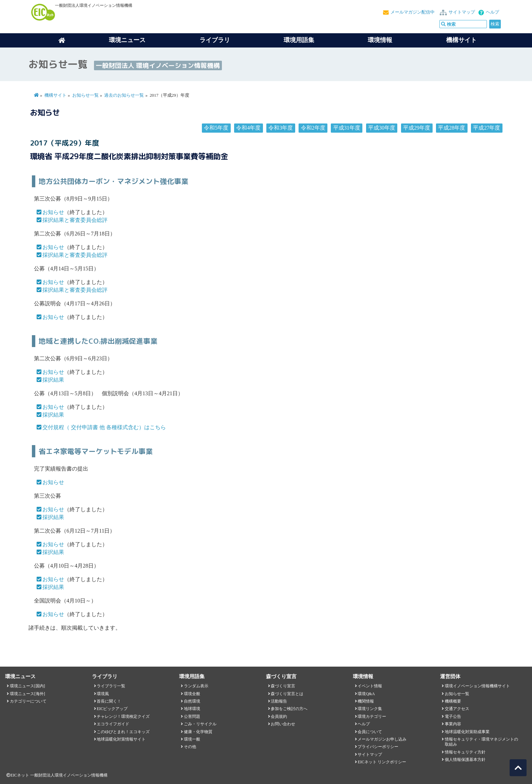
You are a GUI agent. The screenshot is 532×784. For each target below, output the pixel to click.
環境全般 (192, 694)
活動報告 (279, 701)
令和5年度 (216, 128)
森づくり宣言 (283, 686)
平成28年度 (452, 128)
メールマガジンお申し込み (382, 739)
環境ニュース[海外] (27, 694)
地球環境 (192, 709)
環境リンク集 (370, 709)
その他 (190, 747)
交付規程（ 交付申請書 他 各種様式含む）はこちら (104, 427)
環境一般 (192, 739)
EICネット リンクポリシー (382, 762)
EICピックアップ (112, 709)
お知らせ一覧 (85, 95)
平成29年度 (417, 128)
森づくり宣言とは (287, 694)
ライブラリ (215, 40)
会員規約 (279, 716)
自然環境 (192, 701)
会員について (370, 732)
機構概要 (453, 701)
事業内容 (453, 724)
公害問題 (192, 716)
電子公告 (453, 716)
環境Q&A (366, 694)
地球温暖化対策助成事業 (467, 732)
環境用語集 (299, 40)
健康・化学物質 (198, 732)
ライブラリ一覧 (111, 686)
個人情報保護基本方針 (465, 760)
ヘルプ (492, 12)
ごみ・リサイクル (200, 724)
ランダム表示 (196, 686)
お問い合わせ (283, 724)
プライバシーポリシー (378, 747)
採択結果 (53, 380)
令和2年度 (313, 128)
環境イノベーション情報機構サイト (477, 686)
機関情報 (366, 701)
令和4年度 (248, 128)
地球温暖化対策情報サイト (121, 739)
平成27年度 (487, 128)
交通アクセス (457, 709)
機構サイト (461, 40)
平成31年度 (347, 128)
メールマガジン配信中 (413, 12)
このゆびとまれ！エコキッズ (123, 732)
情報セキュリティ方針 (465, 752)
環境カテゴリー (372, 716)
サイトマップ (462, 12)
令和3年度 (281, 128)
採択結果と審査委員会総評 (75, 220)
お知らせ (53, 212)
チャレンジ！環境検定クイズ (123, 716)
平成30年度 (382, 128)
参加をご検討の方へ (289, 709)
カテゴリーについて (28, 701)
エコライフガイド (113, 724)
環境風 (103, 694)
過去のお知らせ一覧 (124, 95)
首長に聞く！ (109, 701)
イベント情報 (370, 686)
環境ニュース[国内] (27, 686)
